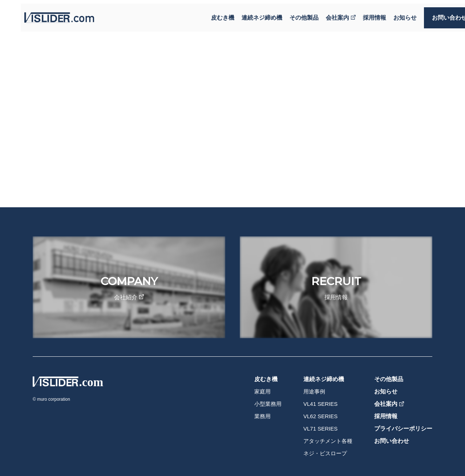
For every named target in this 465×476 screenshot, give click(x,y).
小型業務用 (268, 404)
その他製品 (291, 14)
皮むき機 (209, 14)
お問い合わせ (436, 14)
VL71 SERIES (320, 429)
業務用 (262, 416)
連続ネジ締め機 (248, 14)
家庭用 (262, 391)
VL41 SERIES (320, 404)
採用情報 (361, 14)
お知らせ (392, 14)
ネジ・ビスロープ (325, 453)
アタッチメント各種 (328, 441)
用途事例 (314, 391)
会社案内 (327, 14)
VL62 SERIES (320, 416)
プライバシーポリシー (403, 429)
